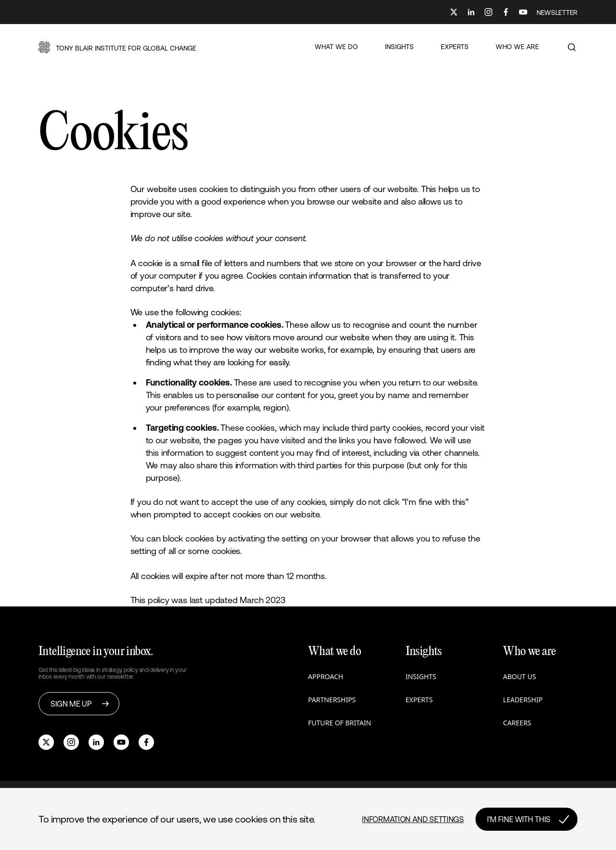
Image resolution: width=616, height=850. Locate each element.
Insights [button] (421, 676)
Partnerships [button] (332, 700)
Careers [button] (517, 723)
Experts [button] (419, 700)
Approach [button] (326, 676)
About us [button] (520, 676)
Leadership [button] (523, 700)
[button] (117, 47)
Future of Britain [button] (340, 723)
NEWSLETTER (557, 13)
